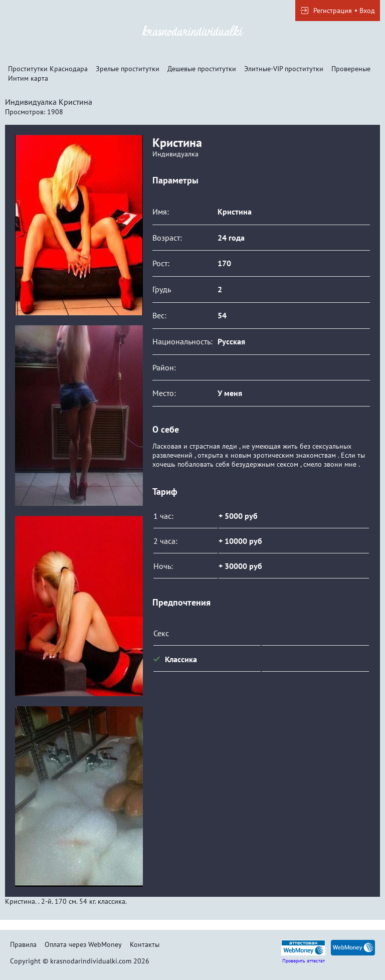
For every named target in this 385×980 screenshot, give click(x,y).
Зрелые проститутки (128, 69)
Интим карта (28, 78)
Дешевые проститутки (202, 69)
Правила (23, 944)
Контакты (145, 944)
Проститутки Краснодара (48, 69)
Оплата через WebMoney (83, 944)
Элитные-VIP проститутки (284, 69)
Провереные (351, 69)
